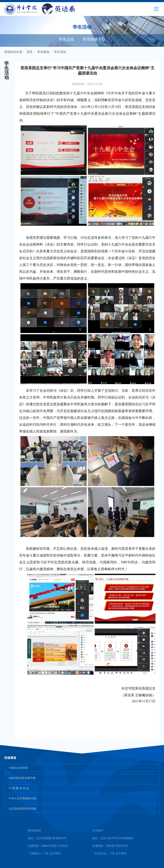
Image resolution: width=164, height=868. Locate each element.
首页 (30, 52)
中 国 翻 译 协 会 (19, 788)
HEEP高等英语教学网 (22, 778)
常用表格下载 (94, 39)
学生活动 (66, 39)
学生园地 (43, 52)
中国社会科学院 (18, 768)
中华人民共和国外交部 (23, 798)
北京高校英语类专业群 (23, 809)
